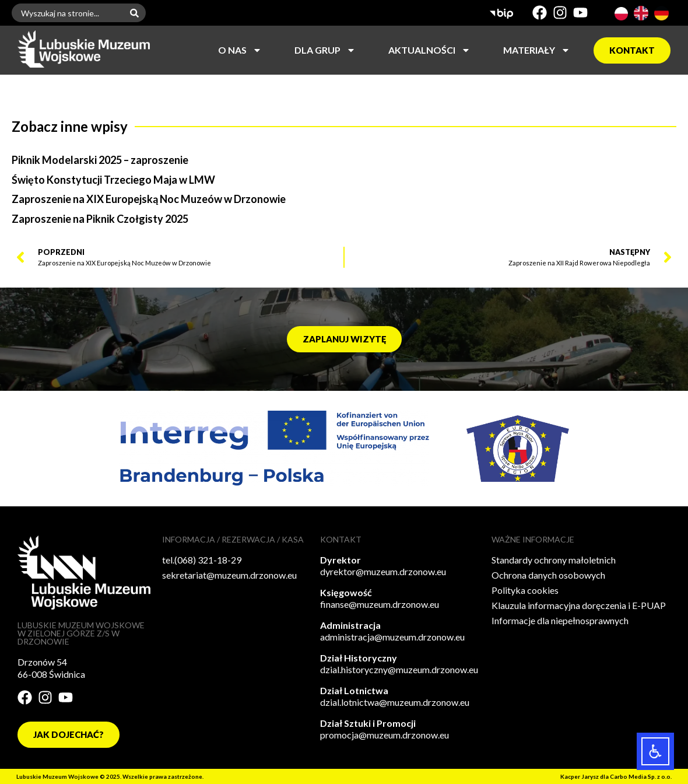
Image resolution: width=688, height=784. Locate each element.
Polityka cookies (525, 590)
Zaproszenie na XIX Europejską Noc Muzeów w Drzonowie (149, 199)
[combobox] (67, 13)
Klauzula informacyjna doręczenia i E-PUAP (579, 605)
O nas (240, 50)
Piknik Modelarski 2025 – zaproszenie (100, 160)
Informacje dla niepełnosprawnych (560, 620)
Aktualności (429, 50)
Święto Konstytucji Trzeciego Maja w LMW (113, 180)
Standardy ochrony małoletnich (554, 560)
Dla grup (325, 50)
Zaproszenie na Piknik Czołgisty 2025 (100, 219)
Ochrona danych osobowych (548, 575)
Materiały (537, 50)
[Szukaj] (137, 13)
